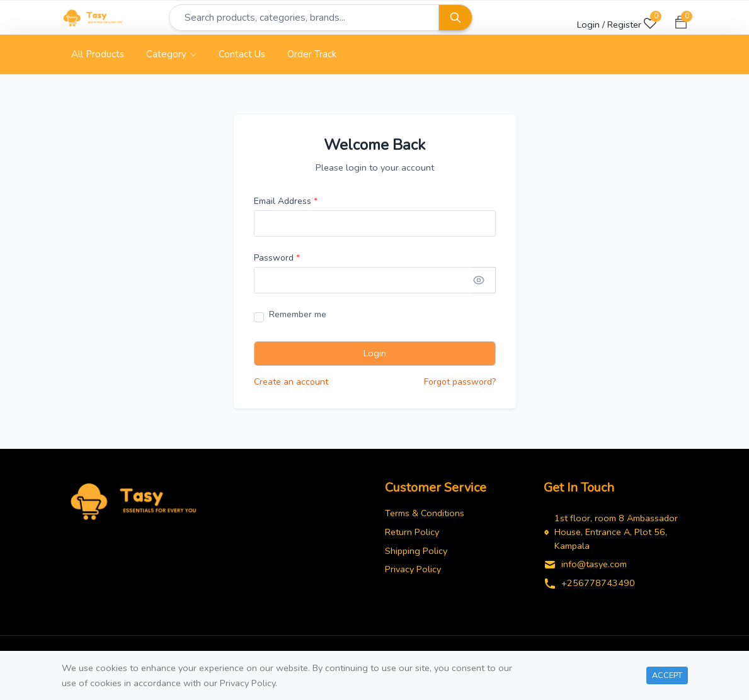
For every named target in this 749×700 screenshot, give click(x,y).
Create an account (291, 386)
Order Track (312, 58)
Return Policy (412, 536)
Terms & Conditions (425, 517)
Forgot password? (460, 386)
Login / (591, 25)
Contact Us (242, 58)
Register (624, 25)
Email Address (286, 205)
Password (277, 262)
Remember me (298, 318)
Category (171, 58)
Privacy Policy (413, 573)
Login (375, 357)
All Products (98, 58)
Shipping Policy (416, 554)
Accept (667, 675)
